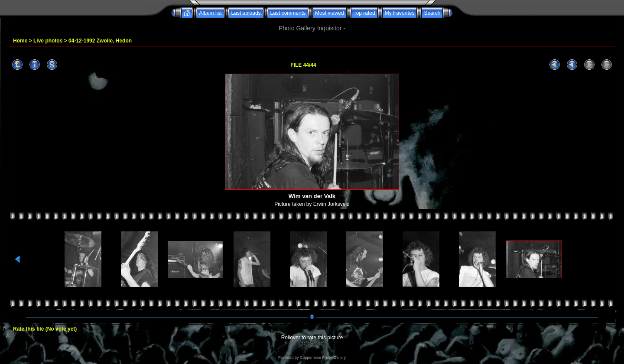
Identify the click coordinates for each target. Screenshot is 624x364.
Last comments (288, 13)
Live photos (48, 41)
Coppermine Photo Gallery (323, 357)
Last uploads (246, 13)
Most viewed (330, 13)
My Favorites (400, 13)
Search (432, 13)
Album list (211, 13)
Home (20, 41)
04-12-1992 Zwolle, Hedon (100, 41)
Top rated (364, 13)
